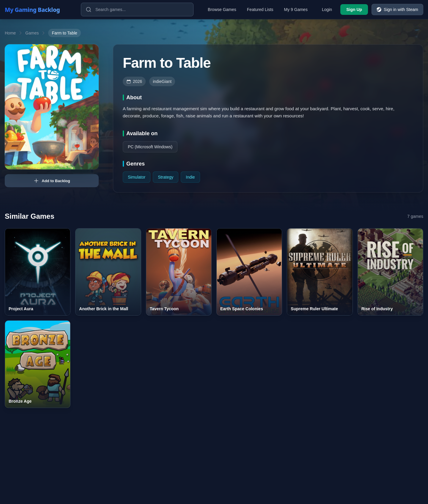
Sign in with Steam (397, 10)
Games (32, 33)
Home (10, 33)
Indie (190, 177)
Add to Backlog (52, 181)
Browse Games (222, 10)
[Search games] (137, 10)
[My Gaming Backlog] (38, 10)
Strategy (166, 177)
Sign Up (354, 10)
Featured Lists (260, 10)
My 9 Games (296, 10)
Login (327, 10)
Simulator (137, 177)
